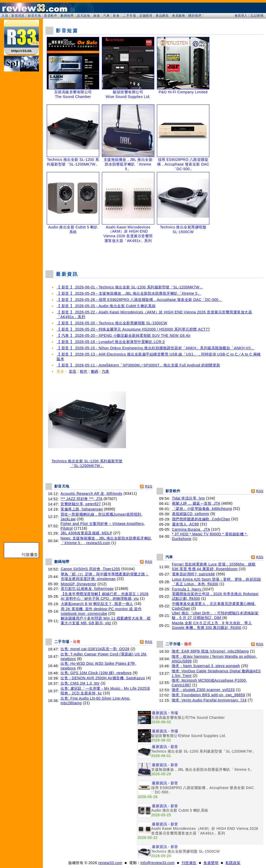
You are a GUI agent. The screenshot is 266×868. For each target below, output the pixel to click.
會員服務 (178, 16)
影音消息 (18, 16)
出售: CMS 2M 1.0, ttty (80, 683)
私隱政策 (233, 863)
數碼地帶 (67, 16)
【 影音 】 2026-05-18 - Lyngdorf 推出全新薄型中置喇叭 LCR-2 (111, 342)
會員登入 (241, 16)
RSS (149, 486)
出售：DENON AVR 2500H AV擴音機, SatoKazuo (103, 678)
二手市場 (129, 16)
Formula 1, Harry (187, 589)
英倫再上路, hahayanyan (82, 509)
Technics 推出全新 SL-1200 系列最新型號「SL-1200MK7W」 (87, 462)
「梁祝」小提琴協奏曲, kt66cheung (202, 509)
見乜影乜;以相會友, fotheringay (87, 589)
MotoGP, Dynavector (79, 584)
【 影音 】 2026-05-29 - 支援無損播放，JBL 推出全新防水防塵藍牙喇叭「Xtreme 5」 (129, 293)
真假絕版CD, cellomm (191, 514)
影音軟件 (51, 16)
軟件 (84, 371)
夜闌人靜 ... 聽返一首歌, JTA (196, 503)
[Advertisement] (155, 253)
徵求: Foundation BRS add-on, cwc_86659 (208, 695)
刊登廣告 (189, 863)
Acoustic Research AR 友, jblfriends (91, 494)
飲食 (116, 16)
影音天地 (34, 16)
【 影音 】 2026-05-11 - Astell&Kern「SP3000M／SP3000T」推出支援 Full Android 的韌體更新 (138, 365)
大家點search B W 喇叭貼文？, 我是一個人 (97, 604)
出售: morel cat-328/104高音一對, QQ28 (95, 649)
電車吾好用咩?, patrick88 (193, 574)
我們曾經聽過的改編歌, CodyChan (201, 519)
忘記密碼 (257, 16)
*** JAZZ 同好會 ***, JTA (81, 499)
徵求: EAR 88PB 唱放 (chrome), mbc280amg (210, 651)
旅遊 (97, 16)
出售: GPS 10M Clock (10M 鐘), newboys (96, 673)
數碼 (95, 371)
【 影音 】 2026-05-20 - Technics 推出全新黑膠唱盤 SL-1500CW (112, 323)
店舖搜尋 (146, 16)
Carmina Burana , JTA (191, 529)
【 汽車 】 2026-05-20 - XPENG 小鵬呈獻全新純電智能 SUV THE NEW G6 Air (124, 336)
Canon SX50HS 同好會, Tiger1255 (91, 569)
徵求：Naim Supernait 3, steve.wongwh (206, 666)
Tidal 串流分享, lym (188, 498)
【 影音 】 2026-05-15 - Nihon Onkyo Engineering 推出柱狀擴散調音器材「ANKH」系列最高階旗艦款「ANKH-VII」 (156, 348)
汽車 (106, 16)
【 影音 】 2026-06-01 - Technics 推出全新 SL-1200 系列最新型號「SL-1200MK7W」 (130, 287)
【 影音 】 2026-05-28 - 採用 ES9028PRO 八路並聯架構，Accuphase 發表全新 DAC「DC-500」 (139, 300)
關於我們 (195, 16)
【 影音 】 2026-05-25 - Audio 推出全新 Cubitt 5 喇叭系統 (106, 306)
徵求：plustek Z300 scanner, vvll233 (203, 690)
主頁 (5, 16)
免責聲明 (211, 863)
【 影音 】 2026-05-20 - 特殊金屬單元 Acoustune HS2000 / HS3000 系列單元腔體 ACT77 (133, 329)
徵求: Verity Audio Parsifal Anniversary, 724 (209, 700)
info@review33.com (158, 863)
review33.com (110, 863)
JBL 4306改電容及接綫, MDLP (86, 533)
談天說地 (83, 16)
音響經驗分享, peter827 (81, 504)
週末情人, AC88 (185, 524)
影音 (73, 371)
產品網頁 (162, 16)
